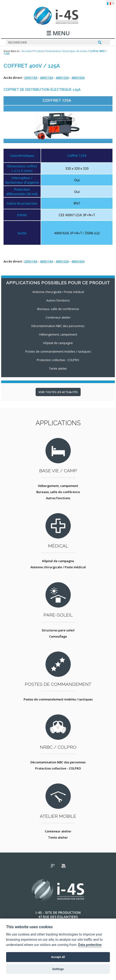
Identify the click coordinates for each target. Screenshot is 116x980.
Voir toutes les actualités (58, 392)
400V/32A (62, 78)
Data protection (90, 945)
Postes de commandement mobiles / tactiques (58, 699)
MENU (61, 34)
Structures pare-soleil (58, 630)
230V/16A (31, 78)
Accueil (26, 51)
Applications (58, 423)
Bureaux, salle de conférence (58, 492)
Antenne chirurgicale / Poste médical (58, 567)
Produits (39, 51)
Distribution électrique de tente (67, 51)
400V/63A (78, 78)
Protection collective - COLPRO (58, 768)
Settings (58, 969)
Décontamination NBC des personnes (58, 762)
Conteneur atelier (58, 831)
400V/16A (46, 78)
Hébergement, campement (58, 486)
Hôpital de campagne (58, 561)
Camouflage (58, 636)
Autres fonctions (58, 498)
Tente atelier (58, 837)
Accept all (58, 957)
